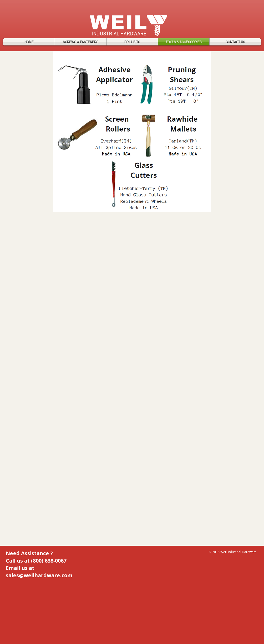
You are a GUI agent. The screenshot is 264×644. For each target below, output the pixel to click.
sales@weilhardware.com (39, 575)
